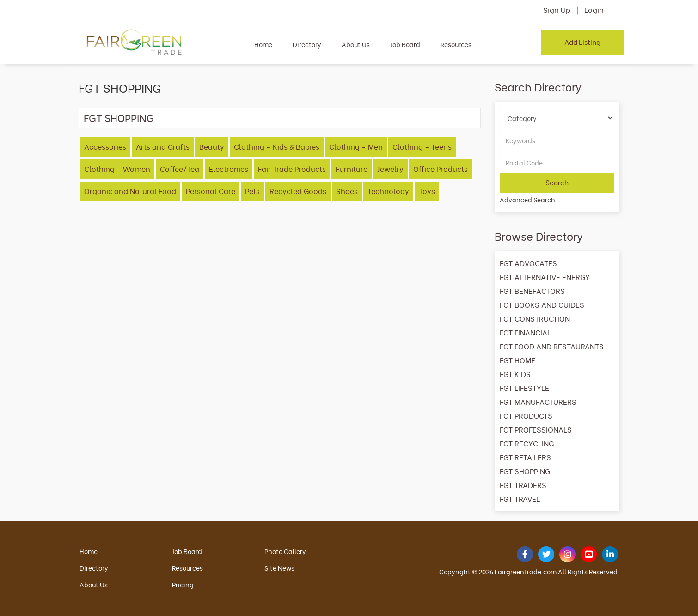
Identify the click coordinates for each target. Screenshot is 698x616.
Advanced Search (527, 199)
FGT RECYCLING (527, 443)
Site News (279, 568)
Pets (252, 191)
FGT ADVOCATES (528, 263)
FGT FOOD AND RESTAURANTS (552, 346)
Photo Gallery (285, 551)
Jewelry (390, 169)
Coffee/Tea (180, 169)
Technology (388, 191)
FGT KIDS (515, 374)
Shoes (347, 191)
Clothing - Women (117, 169)
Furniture (352, 169)
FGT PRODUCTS (526, 415)
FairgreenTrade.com (526, 571)
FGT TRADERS (523, 485)
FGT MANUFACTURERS (538, 402)
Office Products (441, 169)
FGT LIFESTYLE (524, 388)
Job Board (405, 44)
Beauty (212, 146)
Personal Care (211, 191)
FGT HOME (517, 360)
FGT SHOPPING (119, 117)
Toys (427, 191)
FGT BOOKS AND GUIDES (542, 305)
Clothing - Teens (422, 146)
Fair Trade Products (292, 169)
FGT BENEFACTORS (532, 291)
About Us (356, 44)
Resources (456, 44)
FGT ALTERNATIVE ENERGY (545, 277)
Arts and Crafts (163, 146)
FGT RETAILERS (525, 457)
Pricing (183, 584)
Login (594, 10)
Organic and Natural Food (130, 191)
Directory (307, 44)
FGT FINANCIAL (525, 332)
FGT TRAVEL (520, 499)
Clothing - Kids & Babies (277, 146)
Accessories (105, 146)
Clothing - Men (356, 146)
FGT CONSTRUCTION (535, 318)
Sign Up (557, 10)
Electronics (229, 169)
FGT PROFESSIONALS (536, 429)
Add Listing (582, 42)
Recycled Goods (298, 191)
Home (263, 44)
